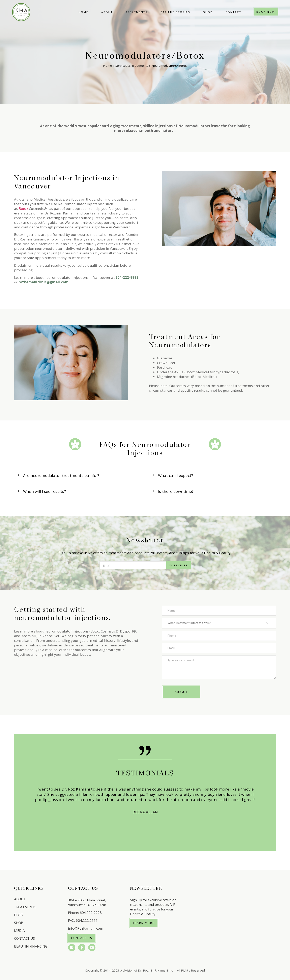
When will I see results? (45, 491)
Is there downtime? (176, 491)
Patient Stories (175, 12)
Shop (208, 12)
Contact (233, 12)
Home (83, 12)
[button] (78, 475)
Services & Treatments (132, 66)
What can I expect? (176, 475)
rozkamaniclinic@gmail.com (44, 282)
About (107, 12)
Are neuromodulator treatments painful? (61, 475)
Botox (23, 209)
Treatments (137, 12)
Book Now (266, 12)
